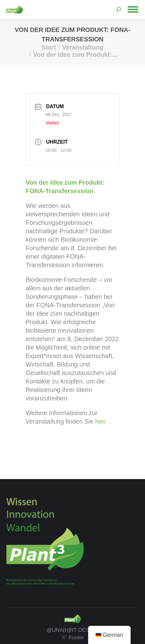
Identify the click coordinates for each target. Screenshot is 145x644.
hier (100, 421)
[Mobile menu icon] (133, 9)
